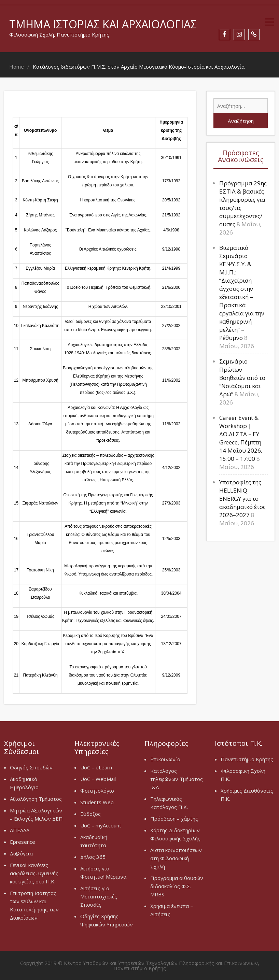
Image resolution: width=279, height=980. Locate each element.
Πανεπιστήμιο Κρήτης (247, 759)
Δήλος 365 (93, 857)
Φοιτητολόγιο (97, 791)
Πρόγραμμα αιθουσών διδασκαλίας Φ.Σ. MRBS (177, 886)
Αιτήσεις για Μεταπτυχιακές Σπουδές (99, 896)
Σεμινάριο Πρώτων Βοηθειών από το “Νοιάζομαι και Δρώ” (242, 378)
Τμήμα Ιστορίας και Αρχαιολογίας (103, 24)
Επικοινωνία (165, 759)
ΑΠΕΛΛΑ (20, 830)
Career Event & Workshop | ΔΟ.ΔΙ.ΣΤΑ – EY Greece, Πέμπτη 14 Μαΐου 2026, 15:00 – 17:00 (241, 438)
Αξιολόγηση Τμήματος (36, 799)
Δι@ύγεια (21, 853)
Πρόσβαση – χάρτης (174, 819)
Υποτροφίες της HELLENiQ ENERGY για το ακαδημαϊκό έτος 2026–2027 (242, 499)
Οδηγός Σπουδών (31, 767)
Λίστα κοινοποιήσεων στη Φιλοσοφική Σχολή (176, 858)
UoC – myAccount (101, 825)
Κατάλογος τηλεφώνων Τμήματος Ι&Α (177, 779)
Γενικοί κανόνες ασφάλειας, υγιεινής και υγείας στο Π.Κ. (34, 873)
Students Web (97, 802)
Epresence (23, 842)
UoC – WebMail (98, 779)
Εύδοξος (90, 814)
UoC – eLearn (96, 767)
